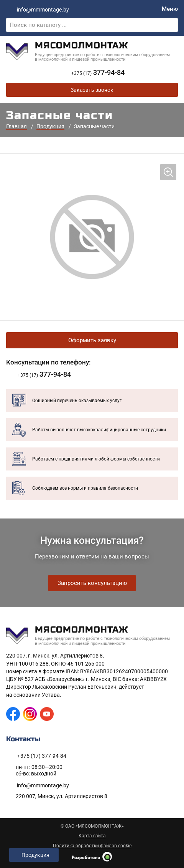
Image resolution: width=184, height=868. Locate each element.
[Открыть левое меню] (34, 855)
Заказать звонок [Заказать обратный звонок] (92, 90)
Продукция (50, 126)
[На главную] (92, 52)
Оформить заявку (92, 340)
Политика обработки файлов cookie (92, 846)
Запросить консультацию (92, 583)
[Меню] (170, 9)
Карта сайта (92, 836)
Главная (16, 126)
